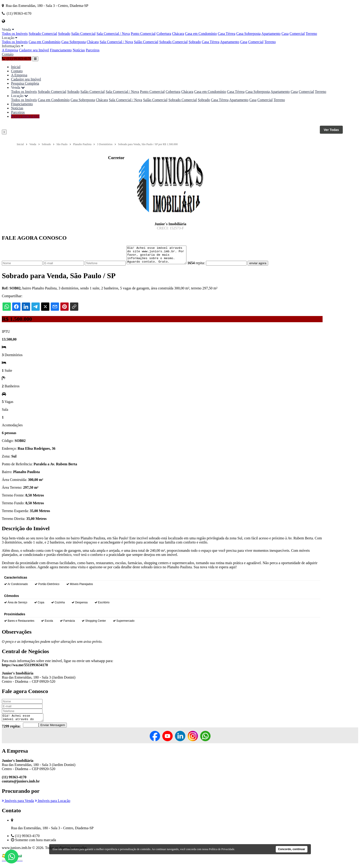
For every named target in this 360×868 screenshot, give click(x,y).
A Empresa (10, 50)
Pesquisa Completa (25, 83)
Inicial (16, 67)
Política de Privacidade (222, 849)
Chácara (178, 34)
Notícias (79, 50)
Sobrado (64, 34)
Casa (285, 34)
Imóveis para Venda (18, 806)
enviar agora (265, 267)
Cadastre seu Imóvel (34, 50)
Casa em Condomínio (201, 34)
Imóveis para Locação (53, 806)
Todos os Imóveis (15, 34)
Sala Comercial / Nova (113, 34)
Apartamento (271, 34)
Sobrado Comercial (43, 34)
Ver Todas (331, 130)
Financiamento (61, 50)
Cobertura (164, 34)
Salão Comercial (83, 34)
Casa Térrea (226, 34)
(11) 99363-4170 (17, 59)
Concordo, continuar (292, 849)
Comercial (297, 34)
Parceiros (93, 50)
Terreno (311, 34)
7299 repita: (11, 731)
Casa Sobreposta (248, 34)
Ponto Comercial (143, 34)
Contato (8, 54)
